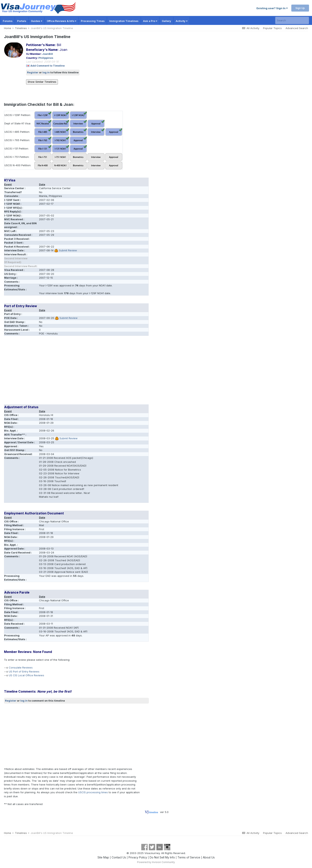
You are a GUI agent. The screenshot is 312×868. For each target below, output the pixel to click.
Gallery (166, 21)
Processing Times (93, 21)
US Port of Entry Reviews (24, 671)
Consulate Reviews (21, 667)
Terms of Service (189, 857)
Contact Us (119, 857)
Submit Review (68, 250)
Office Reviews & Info (61, 21)
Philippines (46, 58)
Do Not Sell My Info (162, 857)
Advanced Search (297, 28)
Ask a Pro (150, 21)
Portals (22, 21)
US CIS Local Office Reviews (26, 675)
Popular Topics (272, 28)
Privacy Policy (138, 857)
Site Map (103, 857)
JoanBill (48, 54)
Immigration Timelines (124, 21)
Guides (37, 21)
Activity (182, 21)
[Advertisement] (76, 372)
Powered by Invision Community (156, 862)
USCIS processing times (93, 792)
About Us (209, 857)
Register (33, 72)
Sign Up (300, 8)
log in (46, 72)
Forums (8, 21)
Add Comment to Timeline (48, 66)
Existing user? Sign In (272, 8)
